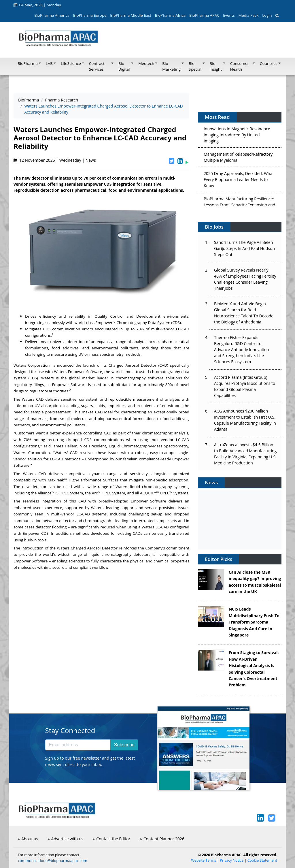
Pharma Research (62, 100)
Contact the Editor (111, 839)
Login (267, 15)
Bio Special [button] (195, 66)
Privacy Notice (232, 860)
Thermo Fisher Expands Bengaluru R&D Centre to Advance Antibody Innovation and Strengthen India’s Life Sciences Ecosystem (242, 350)
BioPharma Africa (170, 15)
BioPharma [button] (28, 63)
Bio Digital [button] (124, 66)
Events (229, 15)
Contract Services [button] (97, 66)
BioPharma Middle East (131, 15)
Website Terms (204, 860)
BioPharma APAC (204, 15)
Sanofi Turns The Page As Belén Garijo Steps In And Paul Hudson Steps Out (244, 248)
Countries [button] (269, 63)
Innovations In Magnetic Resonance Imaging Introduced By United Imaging (237, 136)
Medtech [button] (146, 63)
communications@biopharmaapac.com (53, 861)
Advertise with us (66, 839)
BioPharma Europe (90, 15)
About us (28, 839)
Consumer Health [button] (240, 66)
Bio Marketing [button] (171, 66)
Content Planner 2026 (162, 839)
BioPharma (29, 100)
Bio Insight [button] (216, 66)
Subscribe (124, 745)
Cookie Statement (262, 860)
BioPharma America (52, 15)
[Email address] (78, 745)
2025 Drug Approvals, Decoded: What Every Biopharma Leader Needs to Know (239, 181)
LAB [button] (49, 63)
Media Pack (248, 15)
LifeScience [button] (71, 63)
